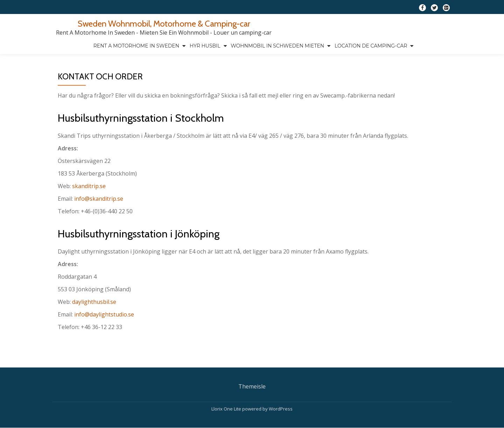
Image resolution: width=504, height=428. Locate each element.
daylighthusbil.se (94, 302)
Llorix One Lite (227, 394)
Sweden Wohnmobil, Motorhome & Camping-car (164, 24)
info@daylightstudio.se (104, 314)
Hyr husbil (205, 46)
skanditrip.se (89, 186)
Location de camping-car (371, 46)
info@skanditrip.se (99, 199)
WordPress (281, 394)
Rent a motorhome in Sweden (136, 46)
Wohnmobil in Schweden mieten (277, 46)
